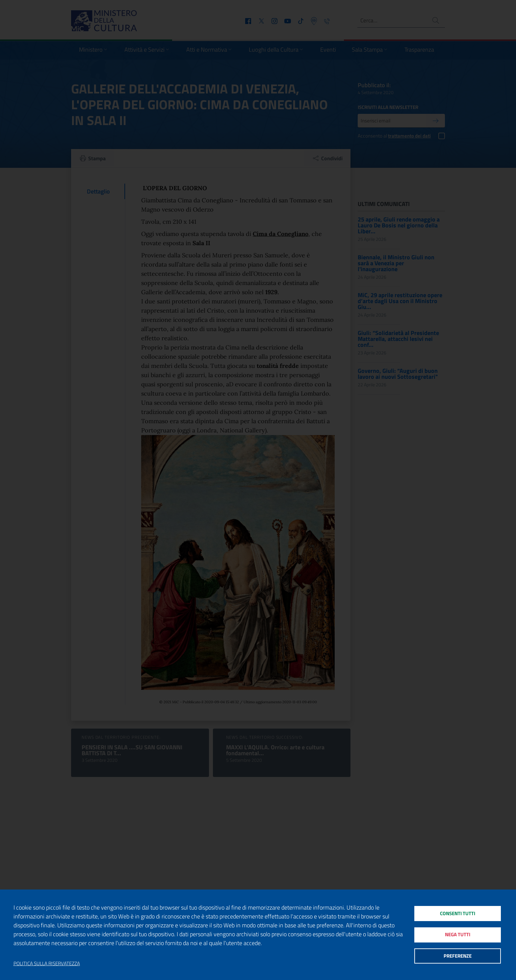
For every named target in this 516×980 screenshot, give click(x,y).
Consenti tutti (458, 913)
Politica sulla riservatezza (47, 964)
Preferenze (458, 957)
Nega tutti (458, 935)
